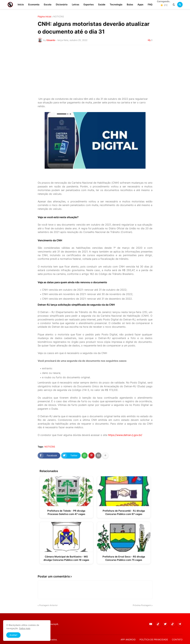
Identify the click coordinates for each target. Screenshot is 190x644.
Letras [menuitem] (76, 4)
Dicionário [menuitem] (62, 4)
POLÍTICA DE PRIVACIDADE (154, 640)
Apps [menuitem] (140, 4)
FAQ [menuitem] (150, 4)
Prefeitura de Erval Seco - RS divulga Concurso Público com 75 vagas (124, 558)
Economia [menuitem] (34, 4)
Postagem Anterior (48, 605)
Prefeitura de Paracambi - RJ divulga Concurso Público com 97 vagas (124, 512)
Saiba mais (25, 628)
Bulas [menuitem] (130, 4)
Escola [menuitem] (48, 4)
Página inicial (44, 17)
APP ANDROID (128, 640)
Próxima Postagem (142, 605)
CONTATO (177, 640)
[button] (174, 5)
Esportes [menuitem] (89, 4)
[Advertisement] (95, 71)
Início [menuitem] (21, 4)
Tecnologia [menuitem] (116, 4)
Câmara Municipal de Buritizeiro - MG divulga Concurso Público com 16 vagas (66, 558)
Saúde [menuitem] (102, 4)
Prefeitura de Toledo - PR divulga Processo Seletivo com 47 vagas (66, 512)
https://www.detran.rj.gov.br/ (125, 435)
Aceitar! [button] (13, 635)
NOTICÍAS (59, 17)
